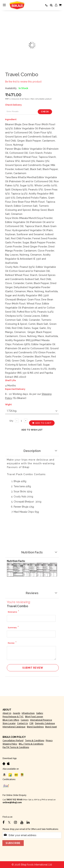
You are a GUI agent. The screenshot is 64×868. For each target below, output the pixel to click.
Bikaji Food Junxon (34, 717)
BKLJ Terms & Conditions (31, 744)
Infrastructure (28, 713)
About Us (7, 713)
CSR (31, 723)
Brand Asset (51, 727)
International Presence (41, 720)
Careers (25, 720)
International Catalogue (14, 727)
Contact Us (22, 723)
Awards (16, 713)
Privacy (49, 741)
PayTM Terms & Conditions (16, 747)
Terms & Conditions (35, 741)
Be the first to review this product (23, 82)
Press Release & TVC (13, 717)
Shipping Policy (10, 744)
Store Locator (9, 723)
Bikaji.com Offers (11, 720)
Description (32, 451)
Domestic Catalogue (45, 723)
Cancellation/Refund (13, 741)
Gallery (40, 713)
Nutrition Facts (32, 552)
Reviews (32, 593)
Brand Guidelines (35, 727)
